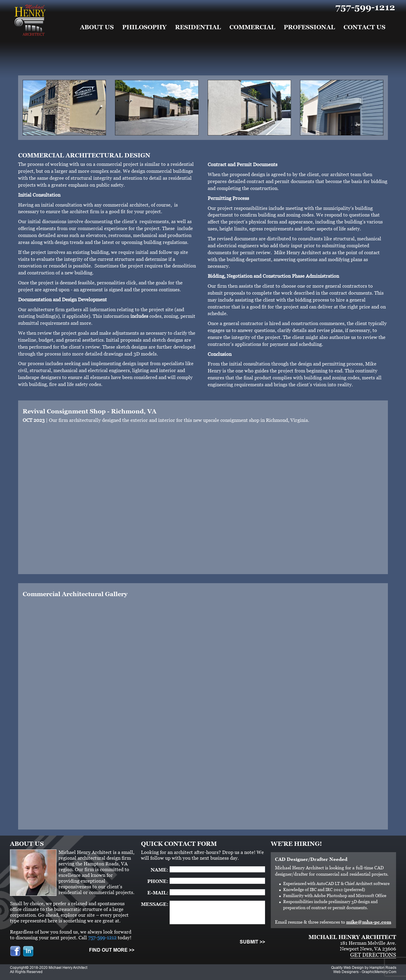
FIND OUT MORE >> (112, 950)
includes (139, 316)
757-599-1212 (365, 7)
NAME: (160, 870)
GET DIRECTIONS (373, 955)
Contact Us (364, 27)
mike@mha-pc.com (369, 922)
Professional (309, 27)
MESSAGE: (155, 904)
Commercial (252, 27)
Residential (198, 27)
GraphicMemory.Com (379, 972)
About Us (97, 27)
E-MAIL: (158, 893)
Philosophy (144, 27)
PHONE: (158, 881)
